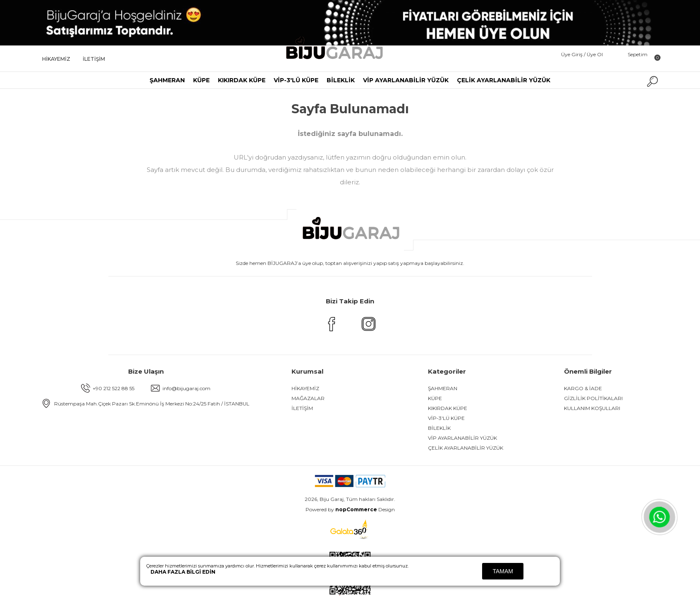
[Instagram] (369, 330)
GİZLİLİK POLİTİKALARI (593, 398)
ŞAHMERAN (167, 80)
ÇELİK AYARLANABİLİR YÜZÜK (504, 80)
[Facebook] (332, 330)
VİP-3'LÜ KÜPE (296, 80)
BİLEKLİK (341, 80)
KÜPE (201, 80)
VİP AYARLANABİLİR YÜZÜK (406, 80)
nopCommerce (356, 509)
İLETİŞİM (94, 59)
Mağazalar (308, 398)
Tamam (503, 571)
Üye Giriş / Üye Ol (582, 54)
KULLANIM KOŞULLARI (592, 408)
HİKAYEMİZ (56, 59)
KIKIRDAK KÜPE (242, 80)
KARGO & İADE (583, 388)
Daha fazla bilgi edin (183, 572)
